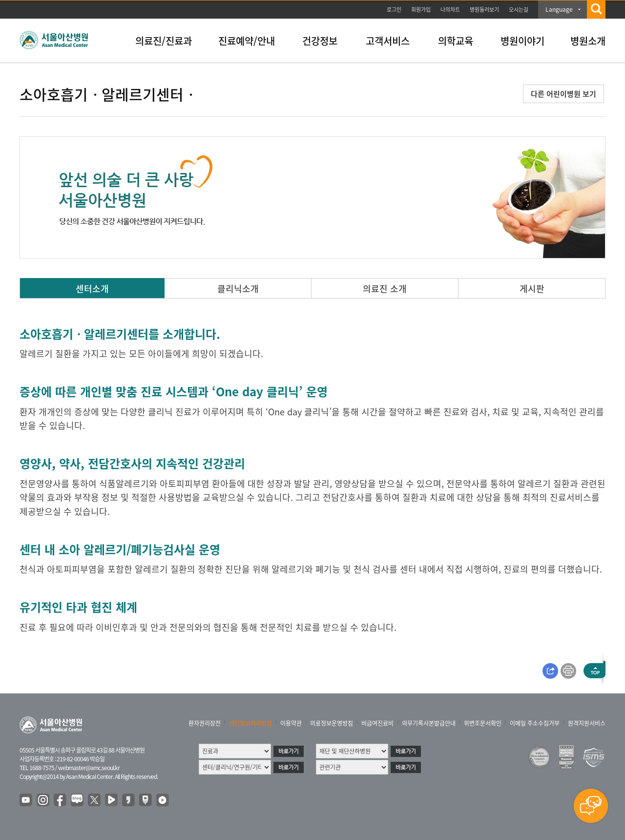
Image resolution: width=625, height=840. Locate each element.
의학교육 (456, 41)
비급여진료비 (377, 723)
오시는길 (519, 10)
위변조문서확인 (483, 723)
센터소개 (92, 289)
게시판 (532, 289)
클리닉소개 (238, 289)
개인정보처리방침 (250, 723)
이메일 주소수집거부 (535, 723)
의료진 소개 (385, 289)
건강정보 (320, 41)
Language (559, 9)
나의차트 (450, 10)
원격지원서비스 (587, 723)
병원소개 (588, 41)
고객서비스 (388, 41)
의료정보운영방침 (332, 723)
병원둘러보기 (484, 10)
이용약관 (291, 723)
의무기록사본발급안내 (429, 723)
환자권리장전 (205, 723)
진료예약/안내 (247, 41)
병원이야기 (522, 41)
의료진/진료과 (164, 41)
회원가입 (421, 10)
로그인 (394, 10)
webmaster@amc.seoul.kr (89, 768)
